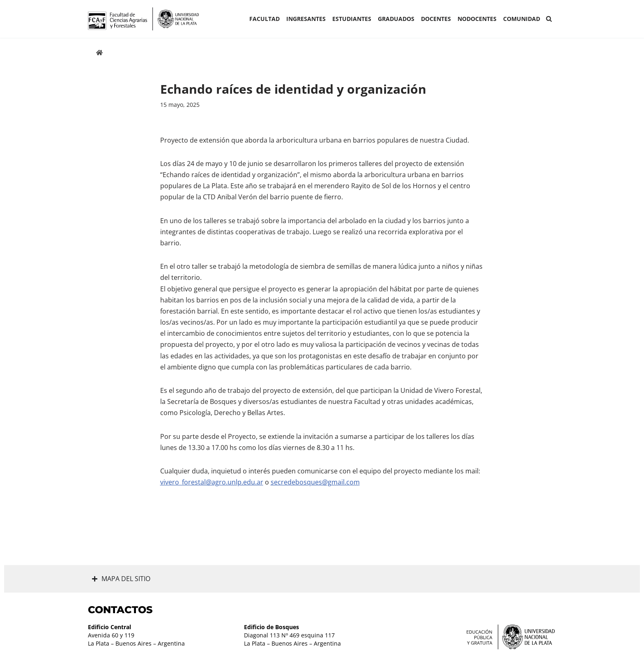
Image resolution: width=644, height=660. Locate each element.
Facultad (264, 19)
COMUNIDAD (522, 19)
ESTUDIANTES (352, 19)
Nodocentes (477, 19)
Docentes (436, 19)
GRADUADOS (396, 19)
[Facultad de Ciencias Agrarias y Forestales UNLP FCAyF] (143, 19)
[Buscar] (549, 19)
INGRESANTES (306, 19)
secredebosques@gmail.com (315, 482)
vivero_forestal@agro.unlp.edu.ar (212, 482)
